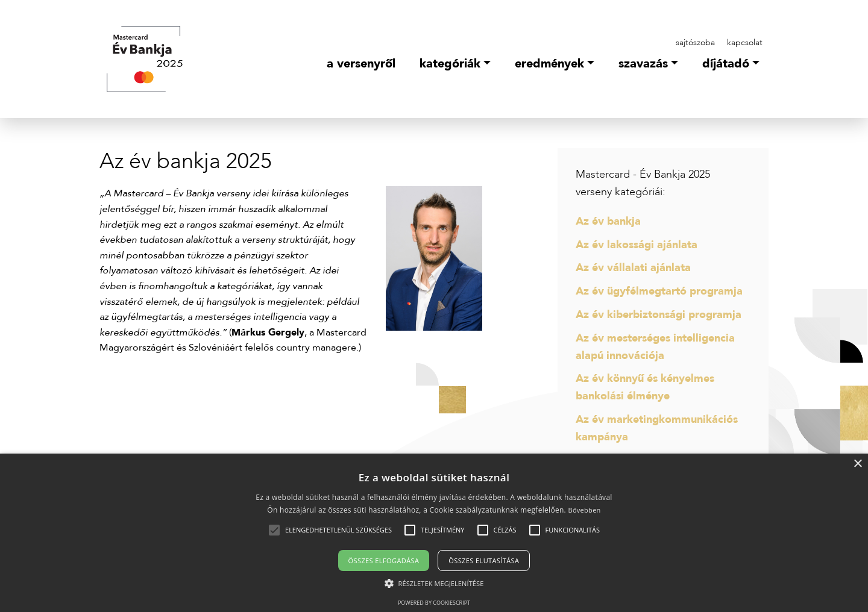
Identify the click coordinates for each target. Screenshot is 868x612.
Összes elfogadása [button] (384, 560)
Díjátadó (726, 64)
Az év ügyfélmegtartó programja (659, 291)
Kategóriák (450, 64)
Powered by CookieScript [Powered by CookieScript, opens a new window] (434, 603)
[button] (338, 530)
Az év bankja (608, 221)
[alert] (434, 533)
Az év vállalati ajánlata (633, 268)
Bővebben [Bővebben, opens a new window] (584, 510)
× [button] (857, 464)
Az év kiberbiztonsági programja (659, 315)
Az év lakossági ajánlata (637, 245)
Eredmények (549, 64)
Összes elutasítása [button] (484, 560)
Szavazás (643, 64)
